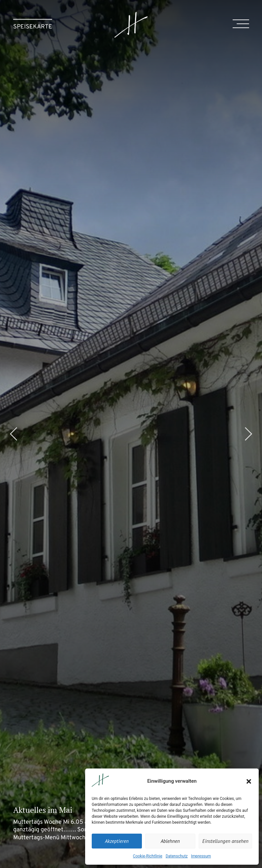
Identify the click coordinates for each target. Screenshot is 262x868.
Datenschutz (177, 856)
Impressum (201, 856)
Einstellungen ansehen (225, 841)
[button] (249, 781)
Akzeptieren (117, 841)
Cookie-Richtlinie (148, 856)
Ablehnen (170, 841)
